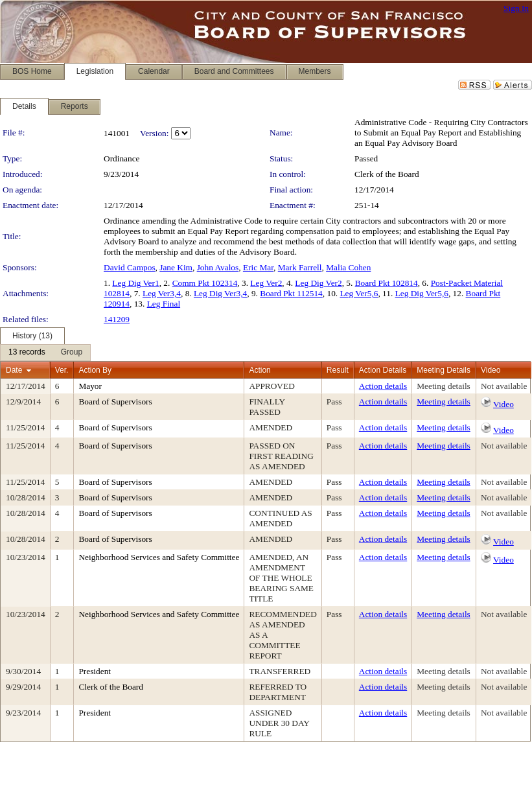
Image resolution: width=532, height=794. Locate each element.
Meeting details (444, 386)
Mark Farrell (300, 267)
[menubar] (45, 353)
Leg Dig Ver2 (318, 283)
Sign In (516, 8)
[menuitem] (27, 353)
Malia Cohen (348, 267)
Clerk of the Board (387, 174)
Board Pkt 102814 (387, 283)
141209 (117, 319)
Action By (95, 370)
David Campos (130, 267)
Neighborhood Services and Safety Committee (159, 557)
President (95, 671)
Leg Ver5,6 (359, 293)
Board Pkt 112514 (291, 293)
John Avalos (218, 267)
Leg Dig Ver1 (135, 283)
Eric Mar (258, 267)
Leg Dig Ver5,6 (422, 293)
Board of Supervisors (115, 402)
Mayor (90, 386)
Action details (383, 386)
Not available (504, 386)
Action (260, 370)
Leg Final (164, 304)
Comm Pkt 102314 (205, 283)
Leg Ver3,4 (162, 293)
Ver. (62, 370)
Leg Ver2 (266, 283)
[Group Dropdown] (72, 353)
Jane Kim (176, 267)
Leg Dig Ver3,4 (220, 293)
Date (14, 370)
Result (338, 370)
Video (503, 404)
